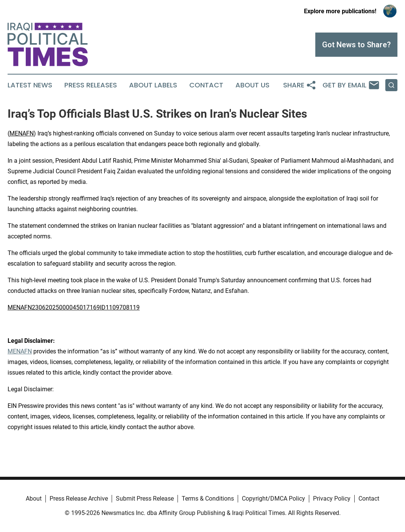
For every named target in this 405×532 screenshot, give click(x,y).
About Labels (153, 85)
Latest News (30, 85)
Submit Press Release (145, 499)
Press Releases (91, 85)
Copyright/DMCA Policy (273, 499)
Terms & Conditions (208, 499)
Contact (206, 85)
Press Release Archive (79, 499)
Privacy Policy (332, 499)
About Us (252, 85)
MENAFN (22, 133)
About (34, 499)
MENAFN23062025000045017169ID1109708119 (74, 307)
